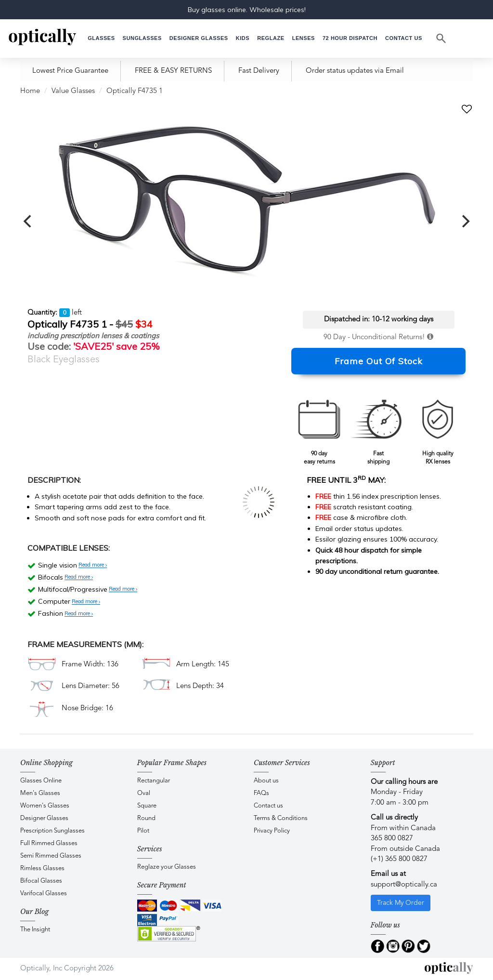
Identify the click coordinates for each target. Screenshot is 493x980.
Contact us (268, 806)
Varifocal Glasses (44, 894)
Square (147, 806)
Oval (144, 793)
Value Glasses (73, 91)
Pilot (143, 831)
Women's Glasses (45, 806)
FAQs (261, 793)
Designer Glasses (44, 818)
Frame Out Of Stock (379, 361)
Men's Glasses (40, 793)
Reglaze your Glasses (167, 867)
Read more (93, 565)
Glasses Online (41, 781)
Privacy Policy (272, 831)
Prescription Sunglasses (52, 831)
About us (266, 781)
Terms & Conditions (281, 818)
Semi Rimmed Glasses (51, 856)
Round (146, 818)
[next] (465, 221)
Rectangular (154, 781)
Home (30, 91)
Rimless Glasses (42, 868)
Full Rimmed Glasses (49, 843)
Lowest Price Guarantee (70, 71)
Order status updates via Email (355, 71)
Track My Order (401, 903)
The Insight (35, 930)
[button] (243, 38)
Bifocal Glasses (41, 881)
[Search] (441, 39)
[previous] (28, 221)
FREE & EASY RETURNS (173, 71)
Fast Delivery (259, 71)
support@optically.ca (404, 885)
